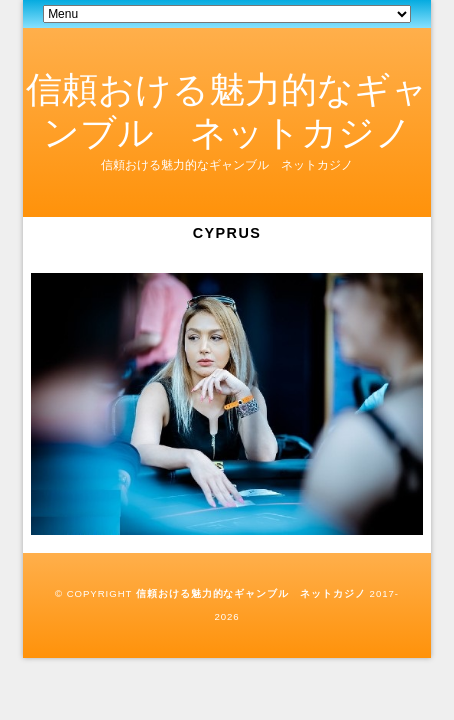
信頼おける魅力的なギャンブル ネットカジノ (251, 593)
